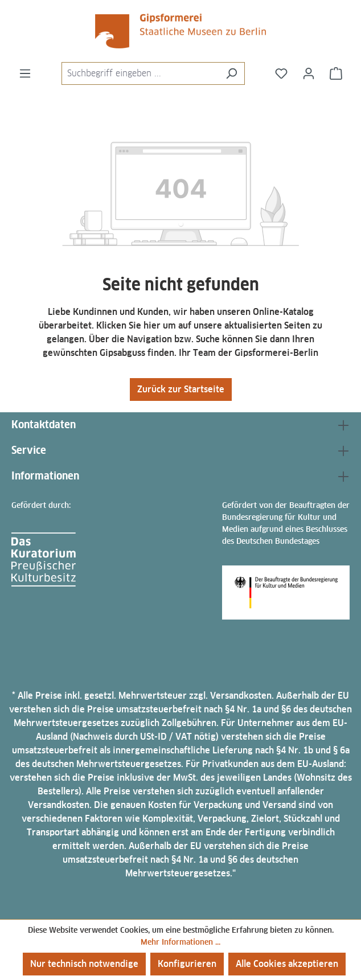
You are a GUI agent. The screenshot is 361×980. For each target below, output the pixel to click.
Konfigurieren (187, 964)
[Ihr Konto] (309, 73)
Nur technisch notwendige (84, 964)
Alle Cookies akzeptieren (287, 964)
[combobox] (140, 73)
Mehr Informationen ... (180, 942)
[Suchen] (231, 73)
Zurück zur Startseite (181, 389)
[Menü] (25, 73)
